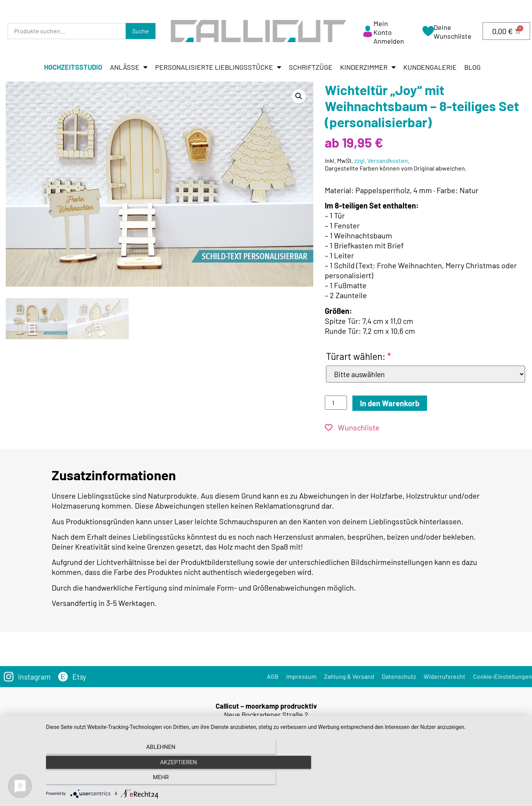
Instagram (35, 676)
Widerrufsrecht (444, 676)
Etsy (81, 676)
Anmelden (389, 41)
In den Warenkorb (390, 403)
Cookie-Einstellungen (503, 676)
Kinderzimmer (368, 67)
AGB (273, 676)
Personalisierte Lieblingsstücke (218, 67)
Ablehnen (118, 780)
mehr (453, 780)
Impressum (301, 676)
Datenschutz (399, 676)
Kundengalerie (430, 67)
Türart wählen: (358, 356)
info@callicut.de (277, 745)
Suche (141, 31)
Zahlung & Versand (349, 676)
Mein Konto (383, 28)
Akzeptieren (285, 780)
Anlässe (129, 67)
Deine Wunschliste (453, 32)
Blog (472, 67)
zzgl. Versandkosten (381, 160)
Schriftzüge (311, 67)
